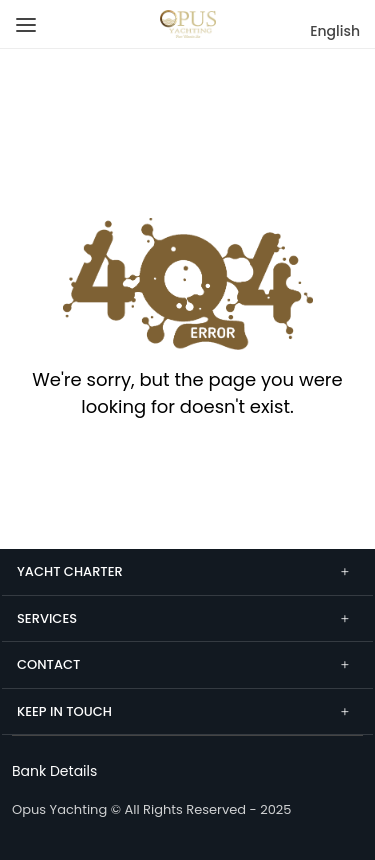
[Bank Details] (54, 771)
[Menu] (22, 17)
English (335, 31)
